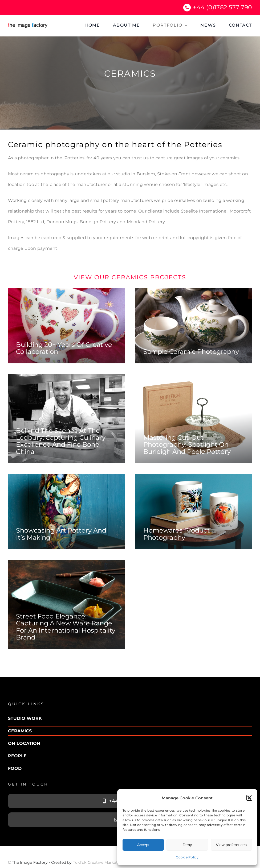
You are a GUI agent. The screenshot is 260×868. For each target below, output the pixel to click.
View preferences (231, 845)
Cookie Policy (187, 857)
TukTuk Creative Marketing (99, 862)
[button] (249, 798)
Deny (187, 845)
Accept (143, 845)
